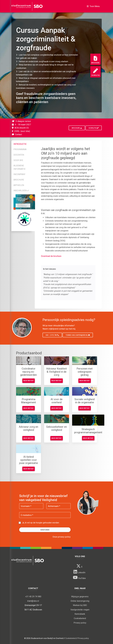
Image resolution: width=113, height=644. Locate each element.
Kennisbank (80, 614)
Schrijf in (95, 72)
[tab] (24, 144)
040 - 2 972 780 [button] (52, 335)
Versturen (45, 530)
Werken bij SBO (80, 605)
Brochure (95, 60)
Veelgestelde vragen (80, 610)
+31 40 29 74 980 (33, 597)
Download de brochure (51, 256)
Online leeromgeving (80, 601)
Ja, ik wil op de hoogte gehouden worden (40, 523)
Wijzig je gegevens (80, 597)
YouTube (79, 577)
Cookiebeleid (80, 618)
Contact (17, 134)
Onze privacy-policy (62, 537)
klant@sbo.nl (33, 601)
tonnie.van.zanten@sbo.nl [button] (78, 335)
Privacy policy (80, 623)
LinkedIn (79, 572)
